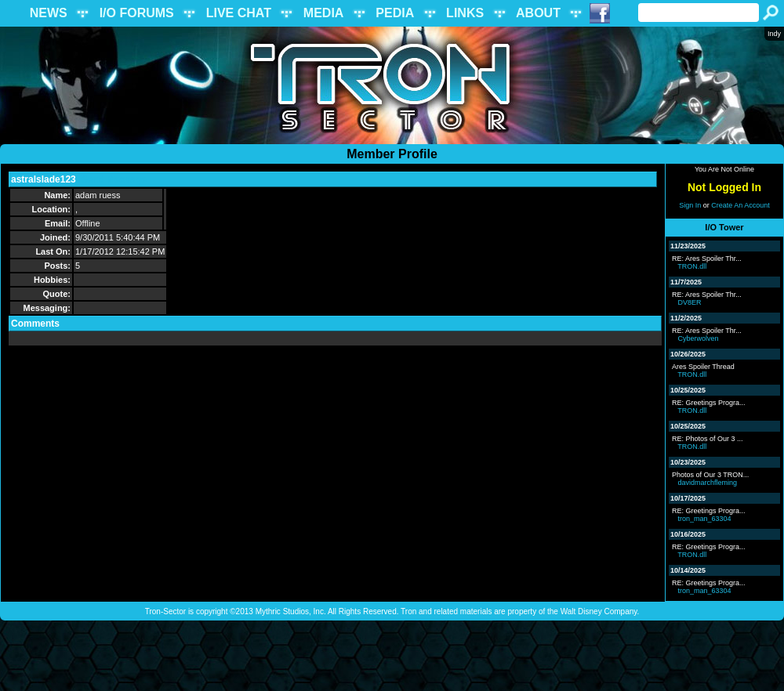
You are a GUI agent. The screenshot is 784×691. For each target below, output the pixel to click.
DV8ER (690, 302)
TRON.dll (692, 266)
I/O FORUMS (137, 13)
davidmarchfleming (708, 483)
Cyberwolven (699, 338)
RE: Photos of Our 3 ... (708, 439)
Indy (774, 34)
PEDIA (395, 13)
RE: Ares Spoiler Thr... (707, 259)
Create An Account (740, 205)
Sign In (690, 205)
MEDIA (324, 13)
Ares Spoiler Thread (703, 367)
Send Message (113, 179)
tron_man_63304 (705, 519)
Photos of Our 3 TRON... (710, 475)
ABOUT (538, 13)
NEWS (49, 13)
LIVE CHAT (239, 13)
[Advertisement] (392, 656)
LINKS (465, 13)
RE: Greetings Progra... (709, 403)
